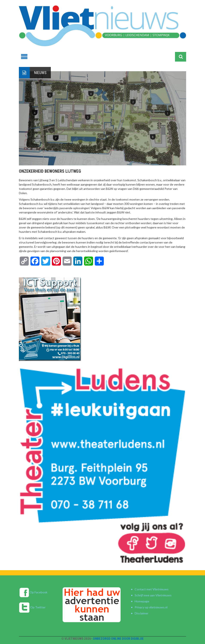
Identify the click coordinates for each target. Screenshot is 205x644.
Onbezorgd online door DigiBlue (118, 639)
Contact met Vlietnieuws (152, 589)
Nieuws (40, 73)
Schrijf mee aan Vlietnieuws (153, 595)
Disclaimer (142, 613)
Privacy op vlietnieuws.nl (151, 607)
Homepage (142, 601)
